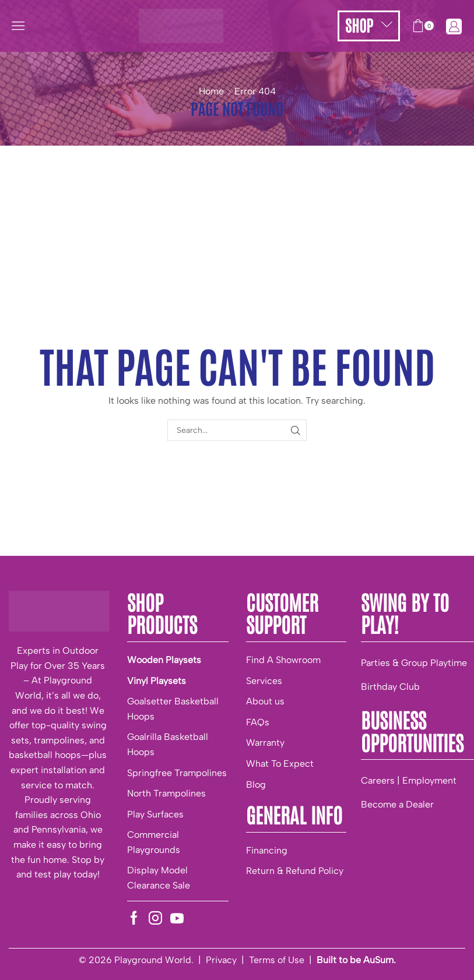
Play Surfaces (155, 814)
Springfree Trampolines (177, 773)
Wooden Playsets (164, 660)
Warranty (265, 743)
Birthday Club (390, 687)
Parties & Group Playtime (414, 663)
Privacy (221, 960)
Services (264, 681)
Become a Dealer (397, 804)
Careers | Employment (409, 780)
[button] (18, 26)
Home (211, 91)
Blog (256, 785)
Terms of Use (277, 960)
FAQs (258, 722)
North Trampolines (166, 793)
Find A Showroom (283, 660)
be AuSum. (373, 960)
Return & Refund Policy (295, 871)
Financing (267, 850)
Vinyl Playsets (157, 681)
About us (265, 701)
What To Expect (280, 764)
